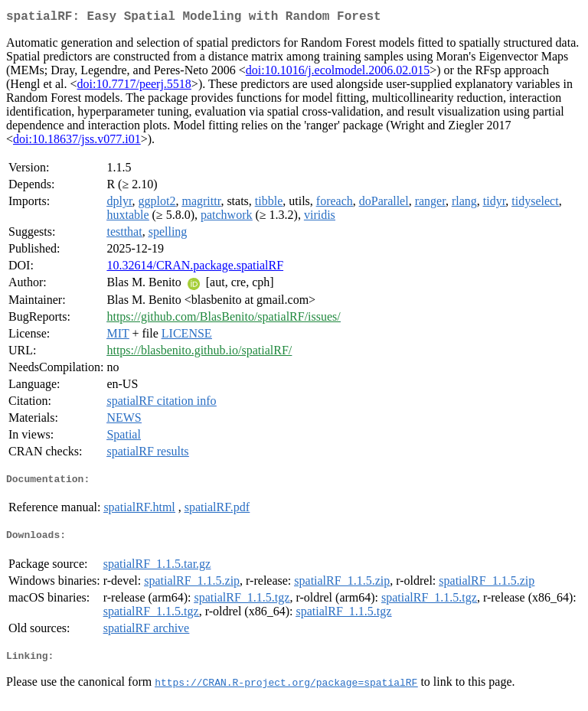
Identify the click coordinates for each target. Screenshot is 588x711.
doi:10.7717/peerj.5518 (134, 87)
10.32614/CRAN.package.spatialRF (195, 268)
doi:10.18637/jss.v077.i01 (77, 142)
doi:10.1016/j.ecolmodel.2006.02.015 (338, 73)
